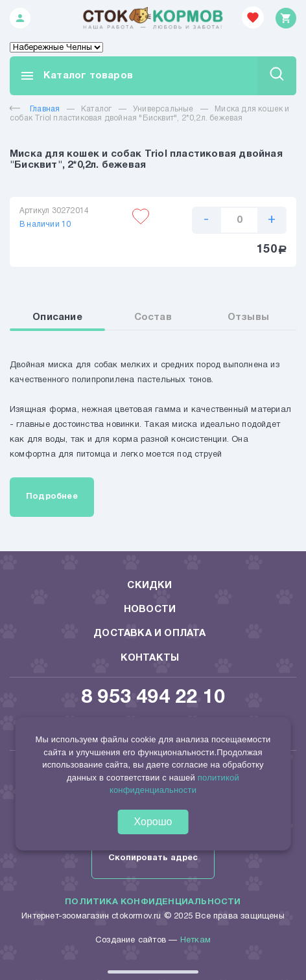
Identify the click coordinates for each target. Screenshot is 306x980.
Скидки (149, 586)
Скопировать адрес (153, 858)
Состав (153, 317)
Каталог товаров (76, 76)
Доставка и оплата (149, 633)
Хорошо (153, 822)
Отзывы (248, 317)
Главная (35, 109)
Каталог (96, 109)
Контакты (150, 658)
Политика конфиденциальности (153, 902)
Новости (150, 610)
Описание (57, 317)
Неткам (195, 940)
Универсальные (163, 109)
